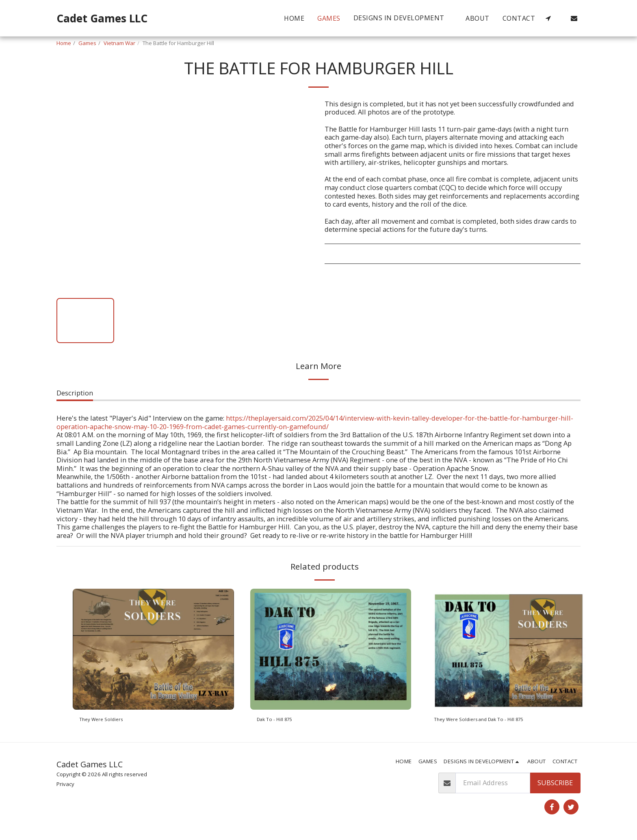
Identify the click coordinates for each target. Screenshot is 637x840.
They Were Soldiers (109, 721)
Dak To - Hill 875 (283, 721)
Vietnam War (119, 43)
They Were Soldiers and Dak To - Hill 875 (498, 721)
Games (87, 43)
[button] (403, 18)
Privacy (65, 787)
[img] (153, 649)
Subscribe (555, 786)
